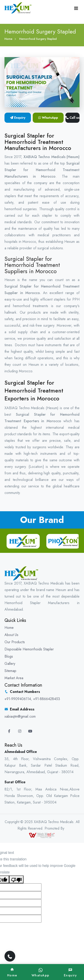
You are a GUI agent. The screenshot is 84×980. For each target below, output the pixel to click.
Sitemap (10, 671)
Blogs (9, 656)
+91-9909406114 (18, 699)
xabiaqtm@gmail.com (20, 716)
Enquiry (18, 118)
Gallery (10, 664)
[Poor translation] (16, 879)
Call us (72, 118)
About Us (11, 635)
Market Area (14, 678)
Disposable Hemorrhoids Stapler (29, 649)
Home (8, 39)
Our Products (15, 642)
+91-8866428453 (47, 699)
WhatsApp (48, 118)
